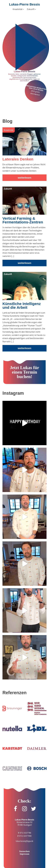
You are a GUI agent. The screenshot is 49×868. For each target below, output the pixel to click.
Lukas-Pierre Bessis (24, 4)
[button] (18, 9)
